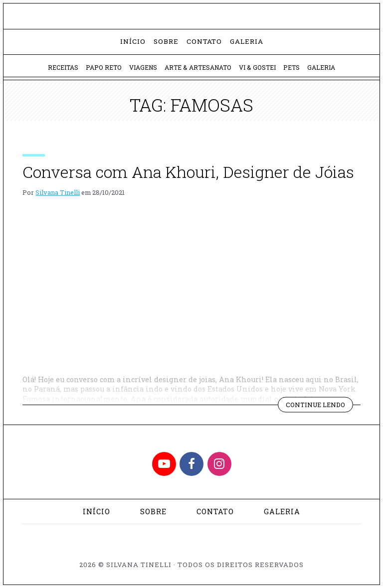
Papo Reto (104, 67)
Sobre (166, 41)
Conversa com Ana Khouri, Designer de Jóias (188, 172)
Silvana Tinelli (58, 192)
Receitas (63, 67)
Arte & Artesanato (198, 67)
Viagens (143, 67)
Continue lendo (319, 406)
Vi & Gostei (257, 67)
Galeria (247, 41)
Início (133, 41)
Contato (204, 41)
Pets (291, 67)
